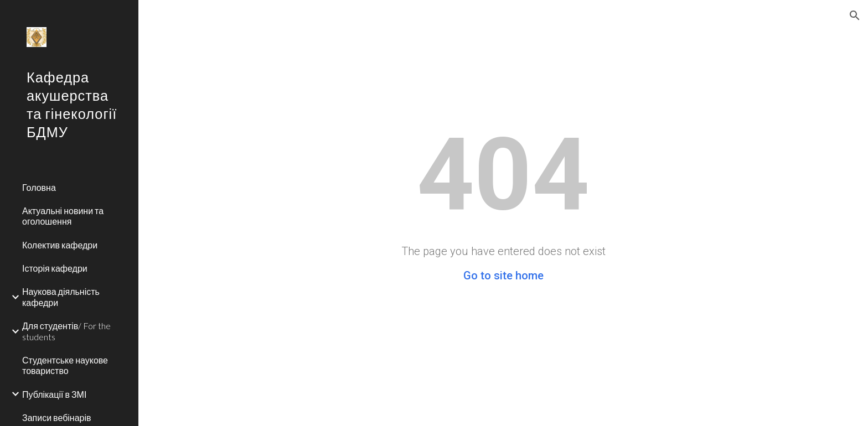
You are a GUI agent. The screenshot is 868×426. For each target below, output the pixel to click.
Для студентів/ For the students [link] (66, 331)
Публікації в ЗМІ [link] (54, 394)
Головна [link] (39, 187)
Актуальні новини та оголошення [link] (63, 216)
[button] (855, 15)
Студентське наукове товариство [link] (65, 365)
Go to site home (503, 276)
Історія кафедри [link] (55, 268)
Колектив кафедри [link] (60, 245)
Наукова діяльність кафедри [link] (61, 297)
